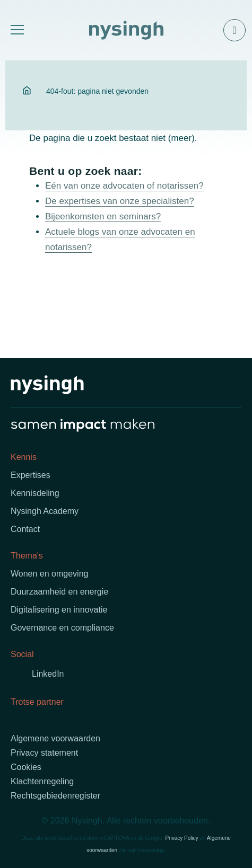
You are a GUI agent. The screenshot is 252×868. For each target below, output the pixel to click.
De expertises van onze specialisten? (120, 201)
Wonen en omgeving (49, 574)
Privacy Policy (181, 838)
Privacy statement (44, 753)
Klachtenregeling (42, 781)
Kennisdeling (35, 493)
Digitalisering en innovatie (59, 610)
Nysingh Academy (45, 511)
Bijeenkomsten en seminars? (103, 216)
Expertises (31, 475)
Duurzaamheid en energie (59, 592)
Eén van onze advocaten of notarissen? (124, 186)
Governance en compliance (62, 628)
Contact (25, 529)
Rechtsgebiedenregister (55, 796)
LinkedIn (48, 674)
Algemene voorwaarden (55, 738)
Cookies (26, 767)
